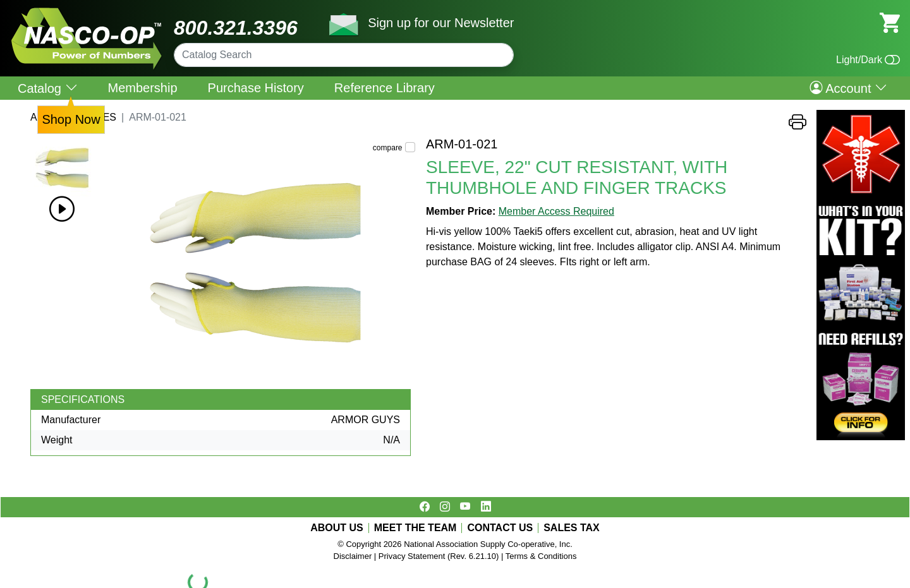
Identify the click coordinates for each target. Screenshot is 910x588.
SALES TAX (572, 528)
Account (848, 88)
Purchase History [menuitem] (256, 88)
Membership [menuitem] (143, 88)
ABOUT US (337, 528)
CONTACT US (500, 528)
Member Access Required (556, 211)
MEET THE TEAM (416, 528)
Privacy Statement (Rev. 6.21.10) (439, 556)
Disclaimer (353, 556)
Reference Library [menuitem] (385, 88)
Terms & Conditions (541, 556)
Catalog (48, 88)
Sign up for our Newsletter (441, 23)
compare (388, 148)
